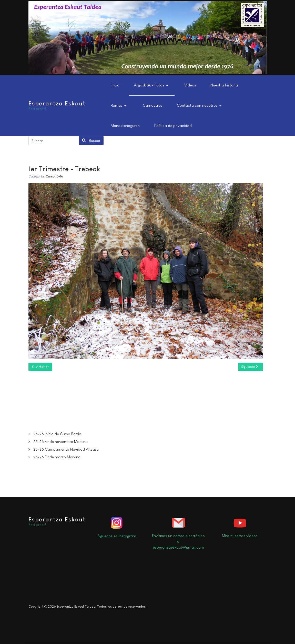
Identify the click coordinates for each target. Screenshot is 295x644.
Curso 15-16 (54, 176)
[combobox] (54, 141)
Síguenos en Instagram (117, 536)
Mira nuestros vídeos (240, 536)
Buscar (91, 140)
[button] (152, 85)
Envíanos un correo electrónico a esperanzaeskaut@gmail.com (178, 541)
